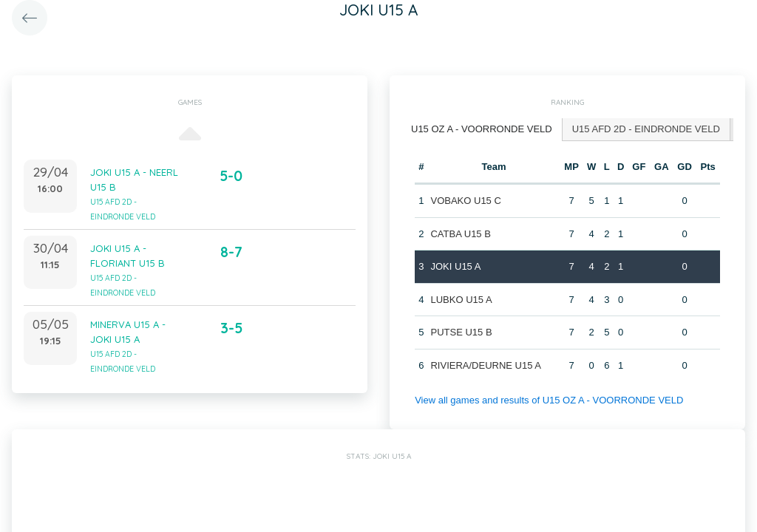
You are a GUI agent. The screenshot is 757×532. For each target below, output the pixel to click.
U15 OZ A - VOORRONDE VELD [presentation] (482, 129)
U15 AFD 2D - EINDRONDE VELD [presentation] (646, 129)
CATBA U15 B (460, 234)
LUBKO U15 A (461, 300)
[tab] (482, 130)
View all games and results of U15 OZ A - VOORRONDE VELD (549, 400)
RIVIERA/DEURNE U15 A (486, 365)
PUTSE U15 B (461, 332)
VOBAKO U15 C (465, 201)
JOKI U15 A (455, 266)
